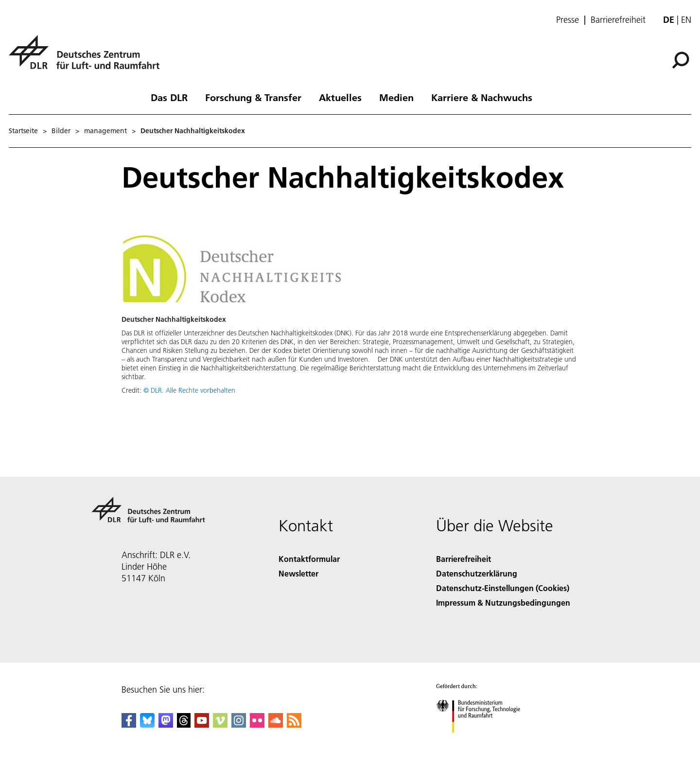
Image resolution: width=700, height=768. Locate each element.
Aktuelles (340, 97)
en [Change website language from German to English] (686, 20)
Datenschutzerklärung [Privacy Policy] (477, 573)
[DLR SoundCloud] (276, 724)
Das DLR (169, 97)
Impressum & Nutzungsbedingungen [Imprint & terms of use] (503, 602)
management (105, 131)
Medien (396, 97)
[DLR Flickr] (257, 724)
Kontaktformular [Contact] (309, 559)
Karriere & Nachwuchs (482, 97)
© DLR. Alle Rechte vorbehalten (189, 390)
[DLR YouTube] (202, 724)
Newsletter (298, 573)
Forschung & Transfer (253, 97)
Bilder (61, 131)
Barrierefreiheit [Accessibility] (464, 559)
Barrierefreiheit (618, 20)
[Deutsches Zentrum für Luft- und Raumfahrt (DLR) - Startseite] (88, 58)
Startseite (23, 131)
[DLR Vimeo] (220, 724)
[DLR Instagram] (239, 724)
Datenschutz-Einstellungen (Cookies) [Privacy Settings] (503, 588)
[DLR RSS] (294, 724)
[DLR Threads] (184, 724)
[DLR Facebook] (129, 724)
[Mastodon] (166, 724)
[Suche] (681, 60)
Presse (568, 20)
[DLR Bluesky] (147, 724)
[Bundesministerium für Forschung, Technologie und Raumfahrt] (483, 741)
